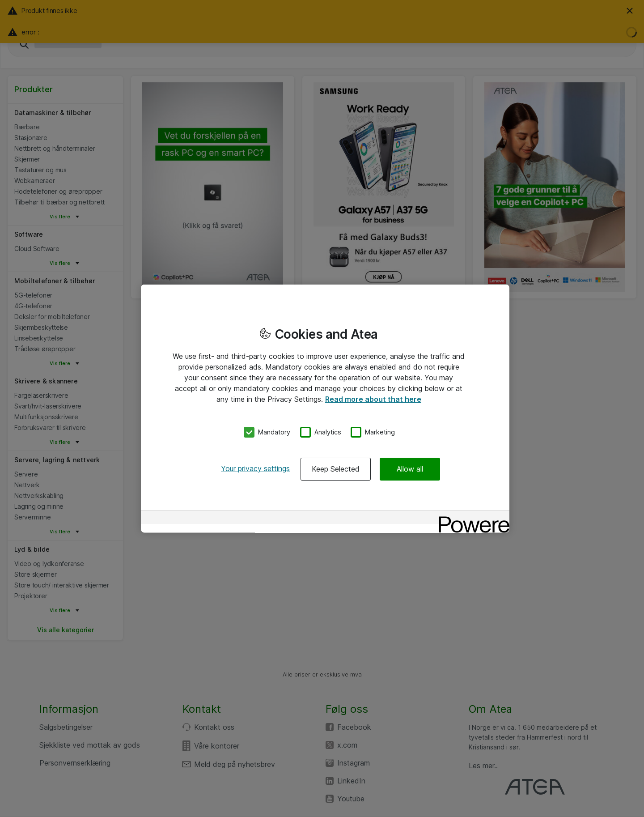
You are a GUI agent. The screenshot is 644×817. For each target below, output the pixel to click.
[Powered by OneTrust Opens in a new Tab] (471, 518)
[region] (325, 409)
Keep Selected (336, 468)
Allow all (410, 468)
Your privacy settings (255, 468)
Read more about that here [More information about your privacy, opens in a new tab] (373, 399)
